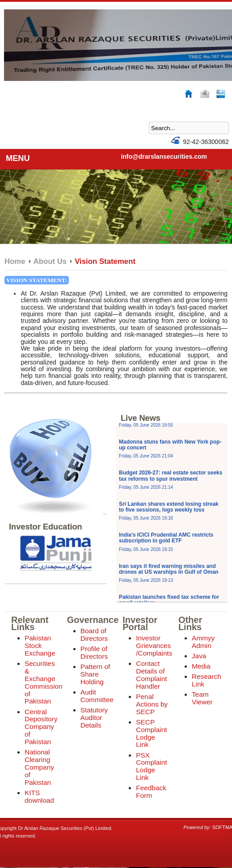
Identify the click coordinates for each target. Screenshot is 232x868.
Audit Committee (97, 696)
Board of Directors (94, 635)
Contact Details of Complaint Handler (151, 675)
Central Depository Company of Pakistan (41, 727)
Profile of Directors (94, 652)
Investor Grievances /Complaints (154, 646)
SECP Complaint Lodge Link (151, 733)
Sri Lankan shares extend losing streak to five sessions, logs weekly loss (169, 511)
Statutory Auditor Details (94, 718)
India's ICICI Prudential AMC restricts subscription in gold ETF (166, 542)
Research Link (207, 680)
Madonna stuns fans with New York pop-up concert (170, 449)
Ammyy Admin (203, 642)
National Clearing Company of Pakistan (39, 767)
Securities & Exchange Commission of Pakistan (44, 682)
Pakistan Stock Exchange (40, 646)
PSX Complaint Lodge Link (151, 766)
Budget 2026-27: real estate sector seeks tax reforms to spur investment (171, 479)
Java (199, 656)
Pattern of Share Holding (95, 674)
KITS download (39, 796)
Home (15, 261)
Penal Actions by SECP (152, 704)
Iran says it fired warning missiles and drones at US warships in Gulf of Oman (169, 573)
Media (201, 666)
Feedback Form (151, 792)
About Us (50, 261)
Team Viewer (202, 698)
